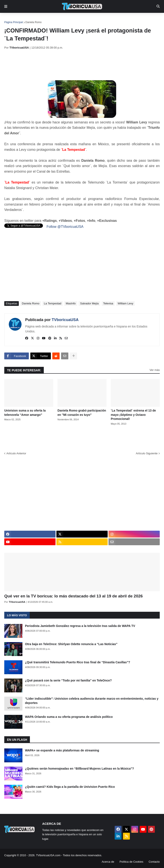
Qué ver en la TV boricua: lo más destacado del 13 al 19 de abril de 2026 (73, 596)
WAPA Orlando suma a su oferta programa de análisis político (69, 717)
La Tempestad (53, 303)
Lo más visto (17, 615)
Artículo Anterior (16, 453)
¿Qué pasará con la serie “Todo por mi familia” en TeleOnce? (68, 680)
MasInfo (71, 303)
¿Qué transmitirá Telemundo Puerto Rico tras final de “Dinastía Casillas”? (78, 662)
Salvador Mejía (89, 303)
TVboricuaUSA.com (48, 855)
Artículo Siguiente (147, 453)
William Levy (125, 303)
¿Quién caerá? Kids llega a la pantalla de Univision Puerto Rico (70, 787)
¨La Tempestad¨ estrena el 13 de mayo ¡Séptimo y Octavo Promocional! (133, 415)
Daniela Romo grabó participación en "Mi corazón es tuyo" (82, 413)
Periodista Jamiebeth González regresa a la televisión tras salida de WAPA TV (80, 626)
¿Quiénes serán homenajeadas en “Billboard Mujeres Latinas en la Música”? (79, 769)
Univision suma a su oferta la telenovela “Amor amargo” (25, 413)
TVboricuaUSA (65, 320)
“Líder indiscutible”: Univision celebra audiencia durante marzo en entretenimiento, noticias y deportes (92, 701)
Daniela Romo (34, 22)
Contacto (154, 862)
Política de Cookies (131, 862)
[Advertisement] (82, 65)
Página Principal (14, 22)
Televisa (108, 303)
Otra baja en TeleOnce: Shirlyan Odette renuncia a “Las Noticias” (71, 644)
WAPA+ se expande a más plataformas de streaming (62, 750)
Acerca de (108, 862)
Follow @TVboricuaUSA (65, 227)
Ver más (155, 370)
